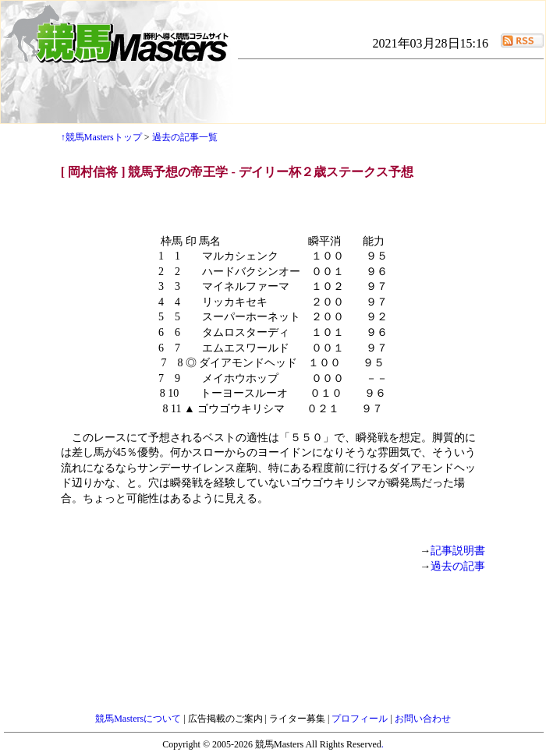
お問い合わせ (423, 719)
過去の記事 (458, 566)
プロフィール (361, 719)
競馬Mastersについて (139, 719)
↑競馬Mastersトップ (101, 137)
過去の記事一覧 (185, 137)
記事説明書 (458, 551)
